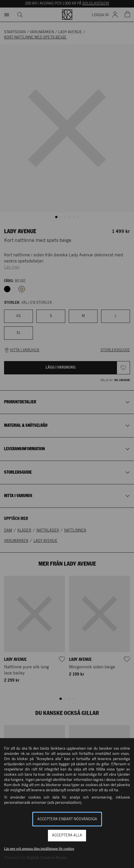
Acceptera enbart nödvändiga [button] (67, 819)
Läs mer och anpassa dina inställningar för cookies (39, 849)
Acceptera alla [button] (67, 835)
